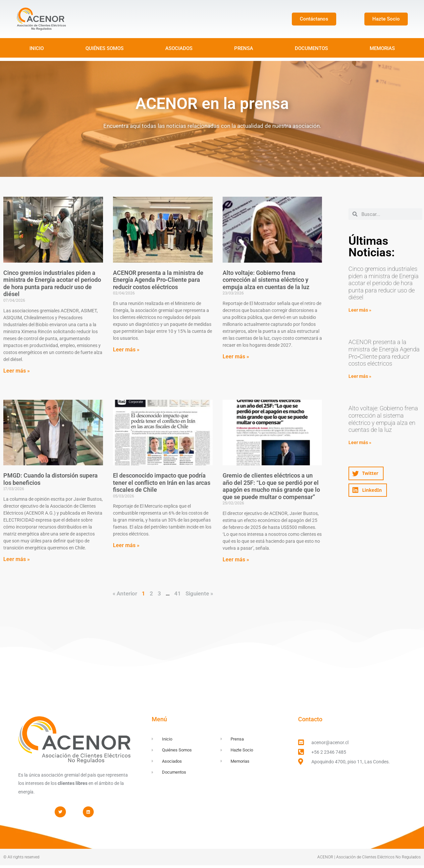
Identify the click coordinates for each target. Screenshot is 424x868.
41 (178, 593)
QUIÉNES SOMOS (105, 48)
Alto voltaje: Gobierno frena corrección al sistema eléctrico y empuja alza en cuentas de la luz (266, 280)
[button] (366, 473)
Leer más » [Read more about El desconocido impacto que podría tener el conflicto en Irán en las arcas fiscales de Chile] (126, 545)
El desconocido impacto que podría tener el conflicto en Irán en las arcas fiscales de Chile (162, 483)
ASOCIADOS (179, 48)
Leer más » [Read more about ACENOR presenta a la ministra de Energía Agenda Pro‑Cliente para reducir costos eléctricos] (126, 350)
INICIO (37, 48)
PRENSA (244, 48)
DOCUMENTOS (311, 48)
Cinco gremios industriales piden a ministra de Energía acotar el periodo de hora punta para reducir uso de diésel (52, 283)
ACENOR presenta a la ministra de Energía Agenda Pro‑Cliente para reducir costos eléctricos (158, 280)
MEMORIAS (382, 48)
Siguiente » (199, 593)
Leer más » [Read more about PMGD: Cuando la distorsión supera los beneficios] (17, 559)
